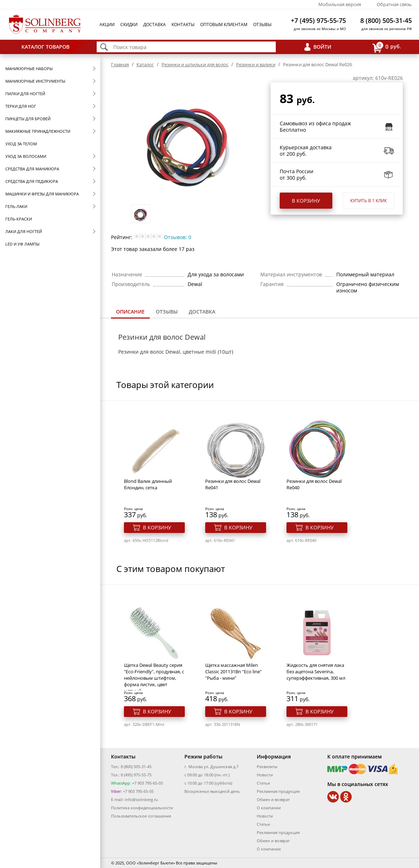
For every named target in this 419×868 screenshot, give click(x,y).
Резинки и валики (256, 64)
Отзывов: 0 (178, 237)
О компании (269, 808)
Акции (107, 25)
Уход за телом (21, 144)
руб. (387, 47)
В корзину (306, 201)
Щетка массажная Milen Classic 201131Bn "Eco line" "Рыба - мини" (233, 671)
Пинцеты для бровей (28, 119)
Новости (265, 775)
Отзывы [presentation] (167, 312)
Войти (322, 47)
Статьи (263, 783)
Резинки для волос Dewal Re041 (233, 484)
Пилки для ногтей (25, 94)
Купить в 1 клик (369, 201)
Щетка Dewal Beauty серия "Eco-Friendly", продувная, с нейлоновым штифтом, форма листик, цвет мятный (154, 678)
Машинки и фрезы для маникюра (42, 194)
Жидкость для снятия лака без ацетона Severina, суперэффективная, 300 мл (316, 671)
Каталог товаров (45, 47)
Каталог (145, 64)
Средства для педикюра (32, 181)
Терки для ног (21, 106)
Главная (120, 64)
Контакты (183, 25)
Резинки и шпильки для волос (195, 64)
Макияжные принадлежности (38, 131)
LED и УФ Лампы (22, 244)
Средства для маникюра (32, 169)
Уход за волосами (26, 156)
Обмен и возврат (273, 799)
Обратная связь (394, 4)
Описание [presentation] (130, 312)
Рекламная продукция (278, 791)
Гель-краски (19, 219)
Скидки (129, 25)
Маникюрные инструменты (35, 81)
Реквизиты (267, 767)
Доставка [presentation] (202, 312)
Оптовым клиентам (224, 25)
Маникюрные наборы (29, 69)
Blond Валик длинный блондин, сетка (148, 484)
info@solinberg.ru (141, 799)
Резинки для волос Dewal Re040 (314, 484)
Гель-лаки (16, 206)
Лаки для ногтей (24, 231)
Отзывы (262, 25)
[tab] (130, 312)
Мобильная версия (340, 4)
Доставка (155, 25)
